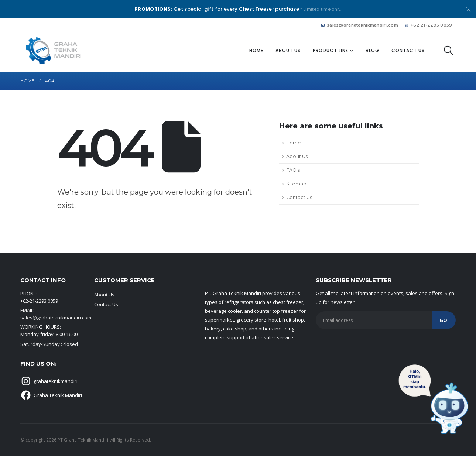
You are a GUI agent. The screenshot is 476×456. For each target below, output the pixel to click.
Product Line (331, 50)
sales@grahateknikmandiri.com (360, 25)
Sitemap (296, 184)
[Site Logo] (54, 51)
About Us (288, 50)
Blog (372, 50)
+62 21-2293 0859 (429, 25)
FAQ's (293, 170)
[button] (449, 51)
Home (256, 50)
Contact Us (408, 50)
